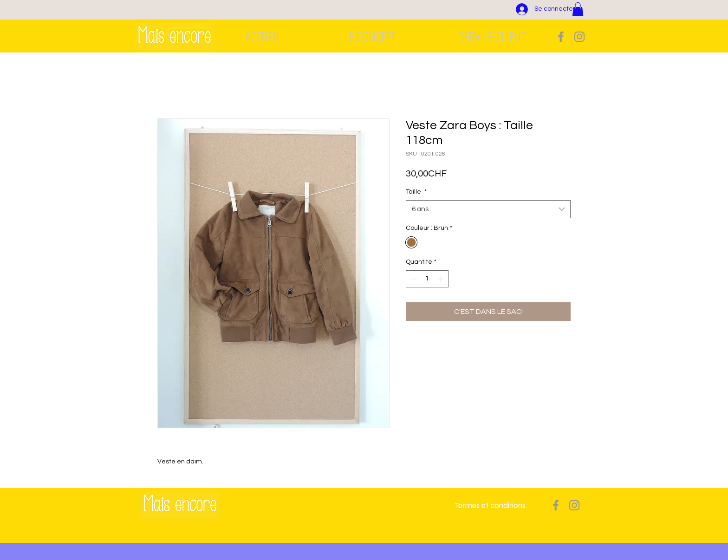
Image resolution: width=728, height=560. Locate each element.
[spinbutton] (427, 279)
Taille (416, 192)
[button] (578, 9)
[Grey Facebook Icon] (561, 37)
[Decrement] (413, 279)
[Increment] (441, 279)
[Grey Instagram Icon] (579, 37)
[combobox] (488, 209)
